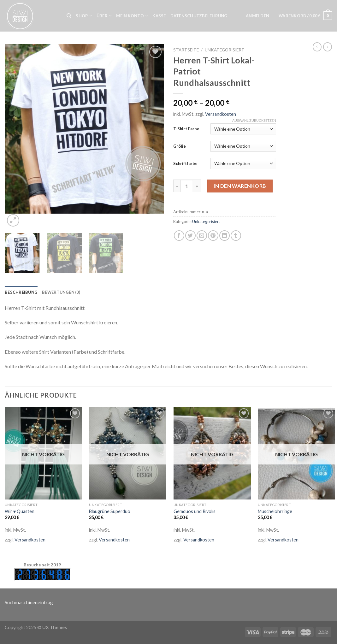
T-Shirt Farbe (186, 129)
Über (104, 16)
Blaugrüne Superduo (110, 511)
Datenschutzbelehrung (199, 16)
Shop (84, 16)
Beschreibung (21, 292)
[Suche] (69, 16)
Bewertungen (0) (61, 292)
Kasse (159, 16)
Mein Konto (132, 16)
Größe (180, 146)
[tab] (21, 292)
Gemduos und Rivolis (195, 511)
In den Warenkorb (240, 186)
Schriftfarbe (185, 163)
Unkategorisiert (225, 50)
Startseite (186, 50)
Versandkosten (221, 114)
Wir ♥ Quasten (20, 511)
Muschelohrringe (275, 511)
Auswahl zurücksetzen (254, 120)
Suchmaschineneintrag (29, 602)
